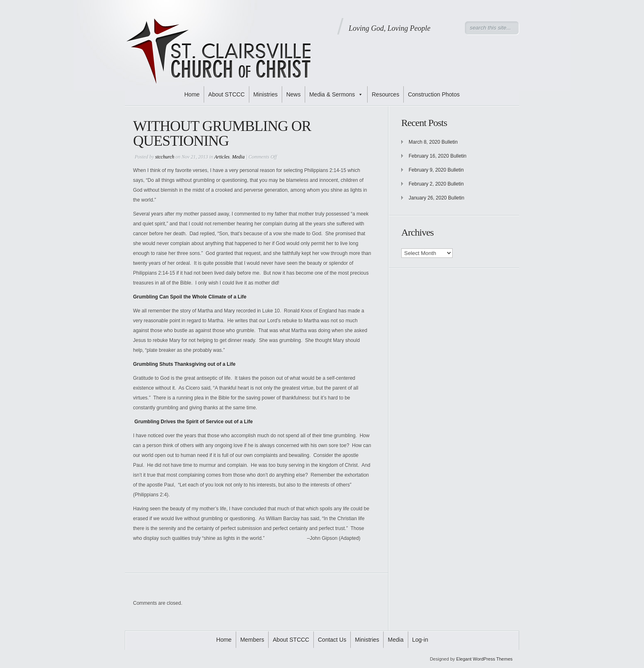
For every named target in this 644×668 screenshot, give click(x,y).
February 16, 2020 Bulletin (438, 156)
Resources (385, 94)
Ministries (266, 94)
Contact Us (332, 640)
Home (192, 94)
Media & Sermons (336, 94)
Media (238, 157)
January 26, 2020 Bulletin (436, 198)
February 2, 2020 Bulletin (436, 184)
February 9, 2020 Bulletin (436, 170)
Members (252, 640)
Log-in (420, 640)
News (293, 94)
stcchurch (165, 157)
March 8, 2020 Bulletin (433, 142)
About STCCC (227, 94)
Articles (222, 157)
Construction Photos (434, 94)
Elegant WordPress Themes (484, 659)
